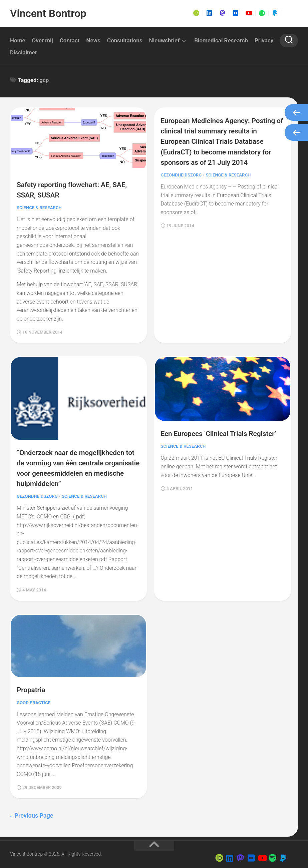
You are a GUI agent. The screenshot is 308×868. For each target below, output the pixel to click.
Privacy (264, 40)
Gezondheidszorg (183, 185)
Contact (70, 40)
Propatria (33, 685)
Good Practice (35, 697)
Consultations (125, 40)
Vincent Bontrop (46, 14)
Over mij (43, 40)
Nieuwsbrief (165, 40)
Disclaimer (24, 52)
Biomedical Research (221, 40)
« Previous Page (32, 810)
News (93, 40)
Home (18, 40)
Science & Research (41, 206)
